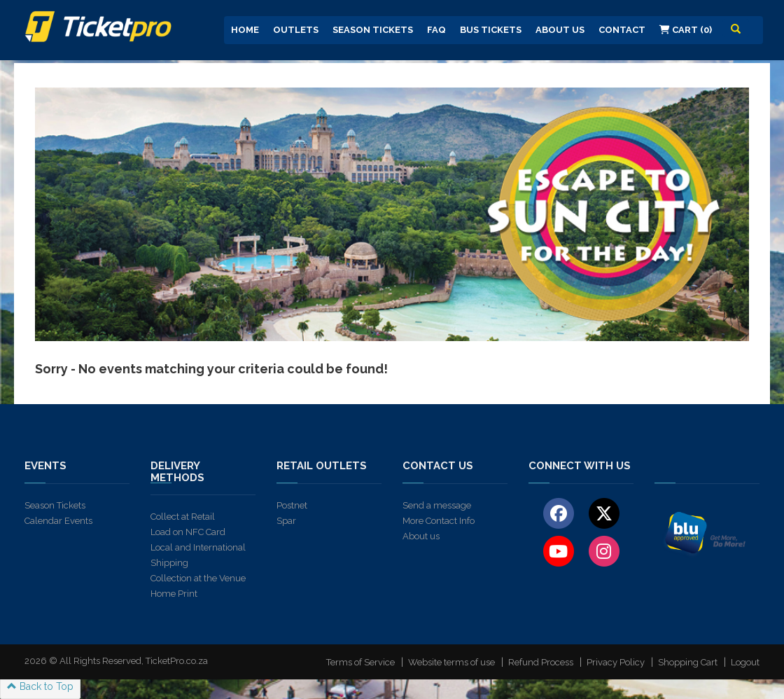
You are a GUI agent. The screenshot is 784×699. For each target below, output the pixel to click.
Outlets (296, 30)
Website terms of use (451, 662)
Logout (745, 662)
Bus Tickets (491, 30)
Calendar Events (58, 521)
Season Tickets (373, 30)
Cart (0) (686, 30)
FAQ (436, 30)
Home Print (174, 594)
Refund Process (541, 662)
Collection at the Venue (198, 578)
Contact (622, 30)
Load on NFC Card (188, 532)
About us (421, 536)
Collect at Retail (183, 517)
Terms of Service (360, 662)
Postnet (292, 505)
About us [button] (560, 30)
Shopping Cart (688, 662)
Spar (286, 521)
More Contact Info (439, 521)
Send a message (437, 505)
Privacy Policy (616, 662)
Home (245, 30)
